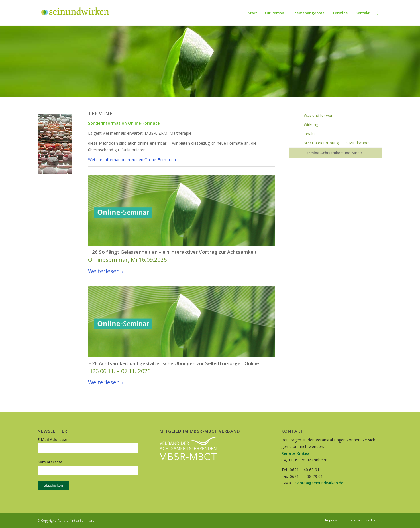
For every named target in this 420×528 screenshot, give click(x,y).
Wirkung (311, 124)
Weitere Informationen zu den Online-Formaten (132, 160)
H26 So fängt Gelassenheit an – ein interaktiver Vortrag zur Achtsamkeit (172, 252)
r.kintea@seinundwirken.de (319, 483)
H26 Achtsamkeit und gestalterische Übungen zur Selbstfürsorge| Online (174, 363)
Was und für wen (319, 115)
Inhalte (310, 134)
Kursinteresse (50, 462)
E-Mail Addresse (52, 439)
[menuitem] (252, 13)
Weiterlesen (107, 271)
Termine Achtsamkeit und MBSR (333, 153)
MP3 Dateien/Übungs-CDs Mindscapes (337, 143)
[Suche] (378, 13)
